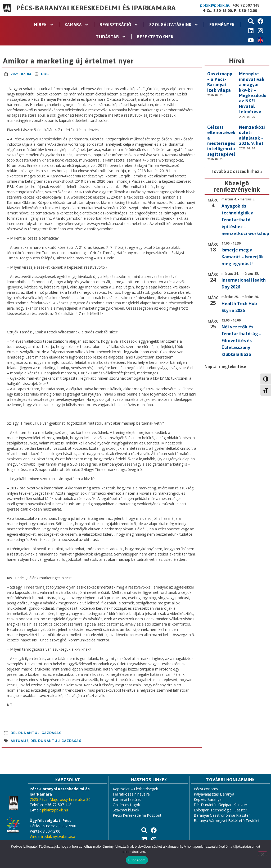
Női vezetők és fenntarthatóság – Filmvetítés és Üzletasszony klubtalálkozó (241, 341)
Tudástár (111, 37)
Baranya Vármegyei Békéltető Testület (227, 821)
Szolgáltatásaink (174, 25)
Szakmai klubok (126, 810)
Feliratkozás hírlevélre (131, 794)
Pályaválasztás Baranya (214, 794)
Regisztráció (119, 25)
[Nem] (263, 854)
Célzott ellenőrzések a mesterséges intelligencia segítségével (221, 141)
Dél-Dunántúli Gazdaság (36, 733)
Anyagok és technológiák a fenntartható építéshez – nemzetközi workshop (245, 220)
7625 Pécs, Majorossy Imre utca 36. (60, 799)
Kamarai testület (127, 799)
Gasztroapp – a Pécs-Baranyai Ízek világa (220, 82)
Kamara (77, 25)
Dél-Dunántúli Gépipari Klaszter (220, 805)
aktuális (19, 741)
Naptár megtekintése (225, 366)
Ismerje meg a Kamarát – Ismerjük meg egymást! (243, 257)
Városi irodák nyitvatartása (52, 836)
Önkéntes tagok (126, 805)
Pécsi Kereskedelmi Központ (137, 815)
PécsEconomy (206, 789)
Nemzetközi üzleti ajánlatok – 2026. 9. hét (252, 135)
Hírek (44, 25)
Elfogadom (137, 860)
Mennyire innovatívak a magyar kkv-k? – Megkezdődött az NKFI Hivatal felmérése (255, 93)
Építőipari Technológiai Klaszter (220, 810)
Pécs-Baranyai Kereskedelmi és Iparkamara (96, 8)
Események (222, 25)
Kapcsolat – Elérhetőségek (135, 789)
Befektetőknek (155, 37)
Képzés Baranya (208, 799)
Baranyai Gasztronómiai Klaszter (222, 815)
